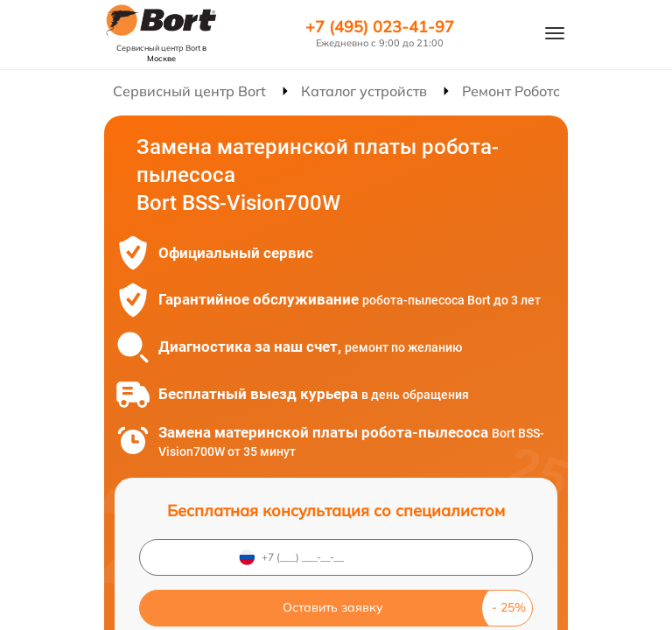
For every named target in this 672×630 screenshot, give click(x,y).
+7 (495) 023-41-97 (380, 27)
